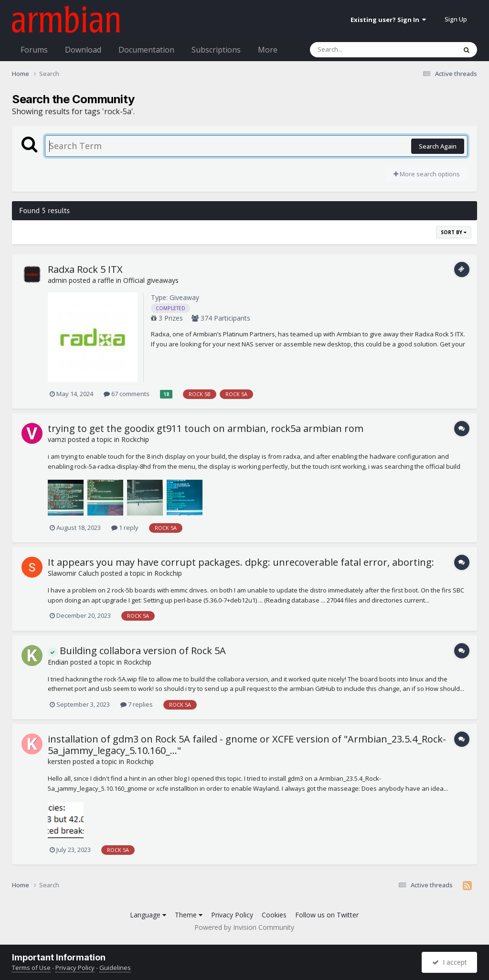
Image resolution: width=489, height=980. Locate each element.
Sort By (454, 232)
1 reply (125, 528)
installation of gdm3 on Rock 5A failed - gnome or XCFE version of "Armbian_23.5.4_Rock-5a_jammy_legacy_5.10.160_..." (247, 745)
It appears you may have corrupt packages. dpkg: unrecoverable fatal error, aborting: (241, 562)
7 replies (137, 704)
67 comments (127, 394)
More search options (427, 174)
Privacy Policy (232, 915)
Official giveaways (151, 280)
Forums (34, 50)
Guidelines (115, 968)
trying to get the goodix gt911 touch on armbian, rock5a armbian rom (206, 428)
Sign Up (456, 19)
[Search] (358, 50)
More (268, 50)
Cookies (274, 915)
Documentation (146, 50)
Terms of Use (31, 968)
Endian (58, 662)
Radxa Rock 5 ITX (85, 269)
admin (57, 280)
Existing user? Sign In (388, 20)
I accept (450, 962)
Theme (189, 915)
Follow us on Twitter (327, 915)
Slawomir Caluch (73, 573)
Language (148, 915)
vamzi (57, 439)
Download (83, 50)
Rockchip (135, 439)
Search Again (438, 146)
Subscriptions (216, 50)
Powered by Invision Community (244, 927)
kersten (59, 761)
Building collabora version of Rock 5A (137, 651)
